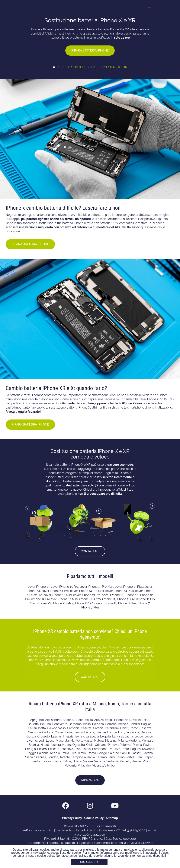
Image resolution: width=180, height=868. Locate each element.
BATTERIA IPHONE (73, 67)
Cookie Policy (94, 818)
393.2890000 (136, 830)
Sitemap (112, 818)
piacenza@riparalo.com (90, 835)
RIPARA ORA (90, 780)
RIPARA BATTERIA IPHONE (90, 50)
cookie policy (46, 856)
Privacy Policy (72, 818)
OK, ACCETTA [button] (89, 862)
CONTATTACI (90, 551)
